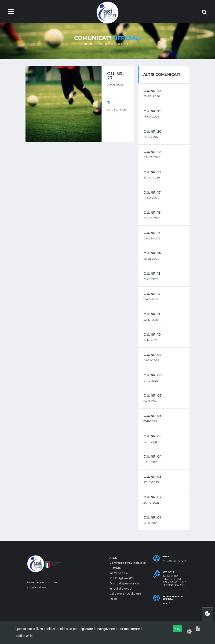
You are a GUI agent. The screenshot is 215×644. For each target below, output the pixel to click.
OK (178, 629)
